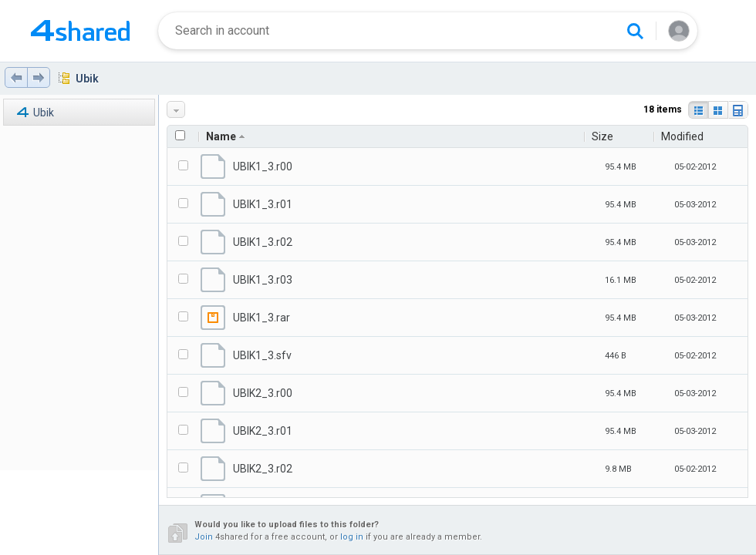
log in (352, 537)
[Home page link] (80, 31)
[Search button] (635, 31)
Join (204, 537)
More (177, 110)
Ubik (87, 79)
